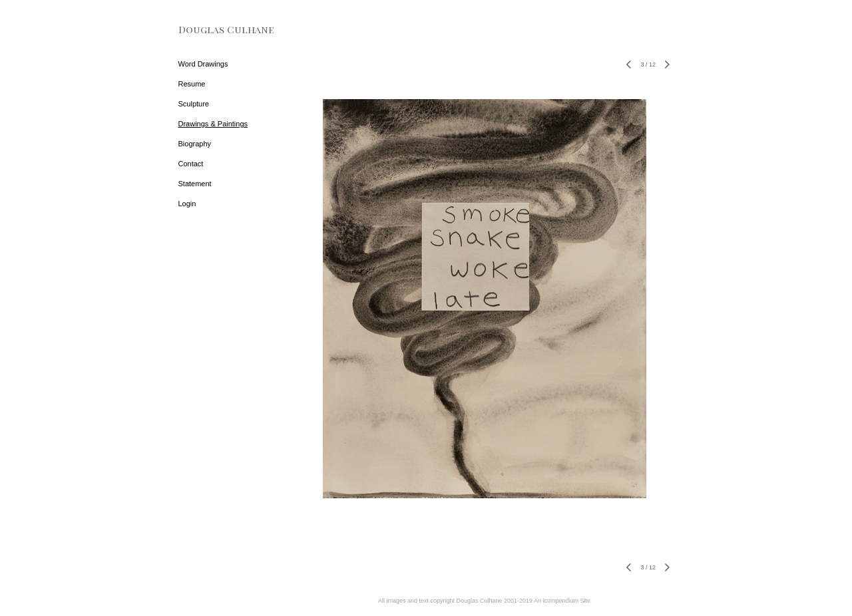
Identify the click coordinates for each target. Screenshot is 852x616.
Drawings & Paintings (213, 124)
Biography (195, 144)
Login (187, 204)
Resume (192, 84)
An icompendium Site (562, 601)
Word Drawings (203, 64)
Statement (195, 184)
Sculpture (194, 104)
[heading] (212, 30)
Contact (191, 164)
